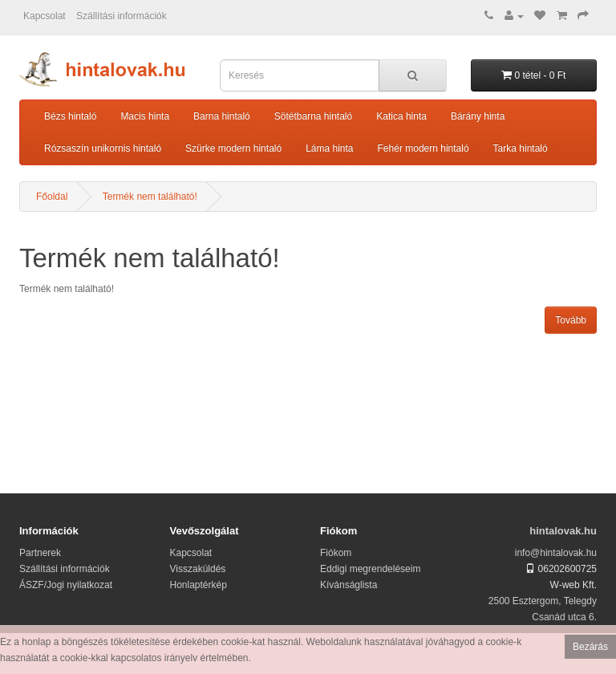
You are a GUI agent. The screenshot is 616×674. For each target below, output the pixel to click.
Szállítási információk (122, 16)
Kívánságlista (349, 585)
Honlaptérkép (199, 585)
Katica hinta (401, 116)
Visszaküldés (198, 569)
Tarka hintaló (521, 148)
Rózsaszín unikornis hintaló (103, 148)
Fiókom (336, 553)
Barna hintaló (222, 116)
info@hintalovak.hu (556, 553)
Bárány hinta (478, 116)
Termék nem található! (150, 197)
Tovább (571, 320)
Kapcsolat (45, 16)
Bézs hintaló (70, 116)
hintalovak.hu (563, 531)
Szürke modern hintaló (233, 148)
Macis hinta (145, 116)
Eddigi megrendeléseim (370, 569)
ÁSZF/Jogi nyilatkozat (66, 585)
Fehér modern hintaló (423, 148)
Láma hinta (329, 148)
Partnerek (40, 553)
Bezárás (590, 647)
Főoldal (52, 197)
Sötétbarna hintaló (313, 116)
